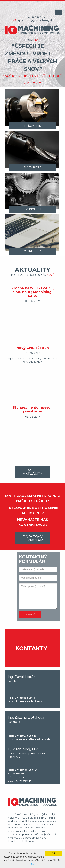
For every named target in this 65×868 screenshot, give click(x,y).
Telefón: (21, 698)
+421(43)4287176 (35, 17)
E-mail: (25, 701)
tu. (32, 864)
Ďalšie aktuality (32, 472)
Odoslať (30, 615)
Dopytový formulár (33, 538)
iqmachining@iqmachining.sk (35, 20)
